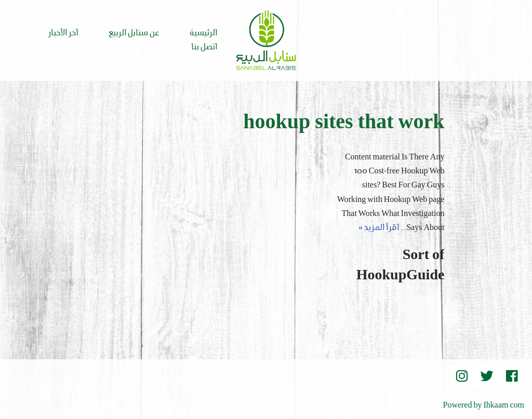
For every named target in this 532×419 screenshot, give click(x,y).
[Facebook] (512, 376)
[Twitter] (487, 376)
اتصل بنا (204, 47)
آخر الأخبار (63, 33)
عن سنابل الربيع (134, 33)
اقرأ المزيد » (379, 228)
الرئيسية (203, 33)
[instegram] (462, 376)
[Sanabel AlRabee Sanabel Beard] (266, 40)
